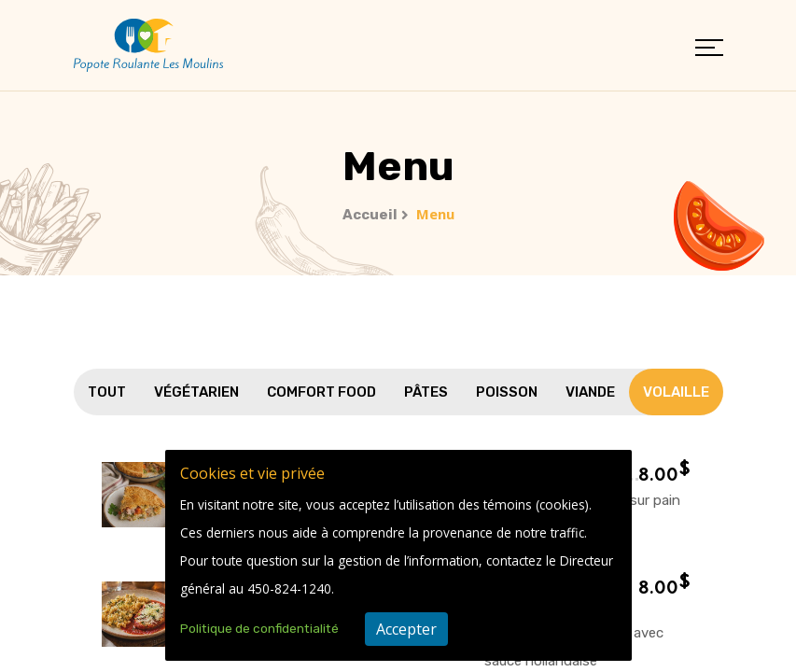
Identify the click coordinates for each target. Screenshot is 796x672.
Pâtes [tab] (426, 392)
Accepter (406, 629)
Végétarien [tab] (196, 392)
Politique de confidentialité (259, 628)
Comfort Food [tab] (321, 392)
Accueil (370, 215)
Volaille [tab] (676, 392)
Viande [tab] (590, 392)
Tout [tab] (107, 392)
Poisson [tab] (507, 392)
